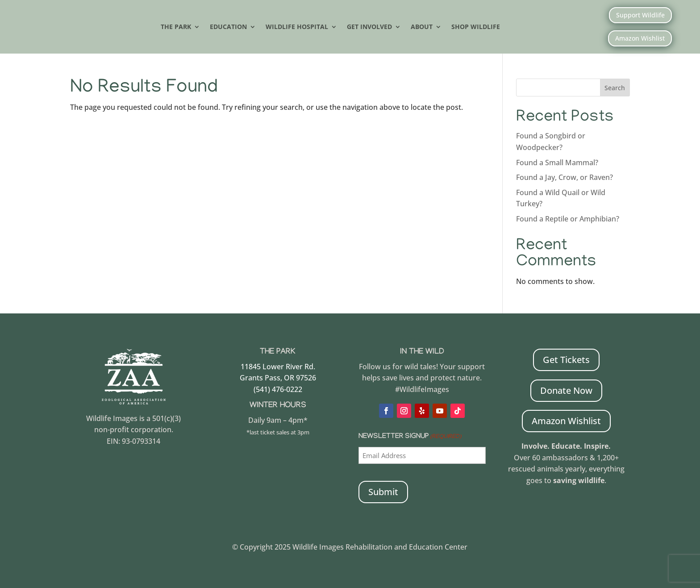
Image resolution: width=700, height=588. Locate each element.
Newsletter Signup (410, 437)
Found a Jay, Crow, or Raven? (565, 177)
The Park (176, 27)
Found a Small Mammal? (558, 163)
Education (228, 27)
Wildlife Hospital (297, 27)
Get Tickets (566, 360)
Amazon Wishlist (640, 38)
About (422, 27)
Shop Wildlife (476, 27)
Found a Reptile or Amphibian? (568, 219)
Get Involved (369, 27)
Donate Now (566, 390)
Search (615, 88)
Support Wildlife (640, 15)
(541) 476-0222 (278, 389)
